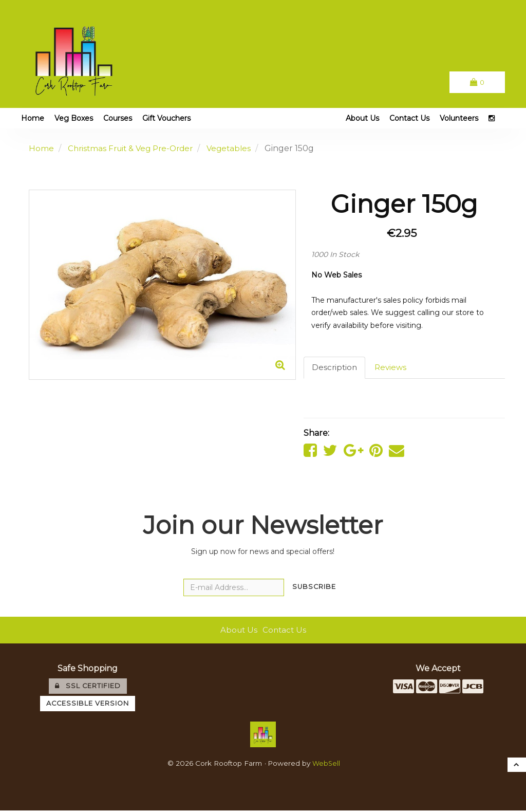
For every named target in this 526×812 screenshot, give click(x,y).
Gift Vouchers (166, 118)
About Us (362, 118)
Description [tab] (335, 368)
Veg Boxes (74, 118)
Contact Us (409, 118)
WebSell (326, 765)
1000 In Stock (335, 254)
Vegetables (238, 148)
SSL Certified (88, 688)
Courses (118, 118)
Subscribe (314, 589)
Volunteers (459, 118)
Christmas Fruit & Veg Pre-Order (134, 148)
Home (33, 118)
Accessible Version (88, 705)
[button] (477, 82)
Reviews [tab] (393, 368)
